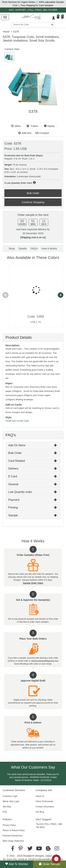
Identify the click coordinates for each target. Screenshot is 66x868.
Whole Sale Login (11, 801)
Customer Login (10, 796)
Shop (12, 248)
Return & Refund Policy (14, 830)
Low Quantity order (20, 492)
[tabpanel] (33, 89)
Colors (32, 126)
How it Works (49, 248)
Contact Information (45, 807)
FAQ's (34, 248)
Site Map (7, 807)
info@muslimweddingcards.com (46, 859)
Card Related (17, 461)
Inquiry (49, 126)
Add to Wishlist (17, 864)
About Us (40, 796)
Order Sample (50, 864)
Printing (13, 507)
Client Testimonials (45, 801)
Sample (13, 515)
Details (23, 248)
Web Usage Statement (13, 841)
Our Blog (40, 812)
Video (16, 126)
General (13, 484)
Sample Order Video (33, 583)
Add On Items (17, 445)
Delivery (13, 469)
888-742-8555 (50, 10)
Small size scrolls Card (17, 421)
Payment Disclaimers (13, 836)
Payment (14, 500)
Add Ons (25, 133)
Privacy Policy (9, 825)
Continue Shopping (33, 202)
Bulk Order (15, 453)
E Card (13, 476)
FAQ (5, 812)
